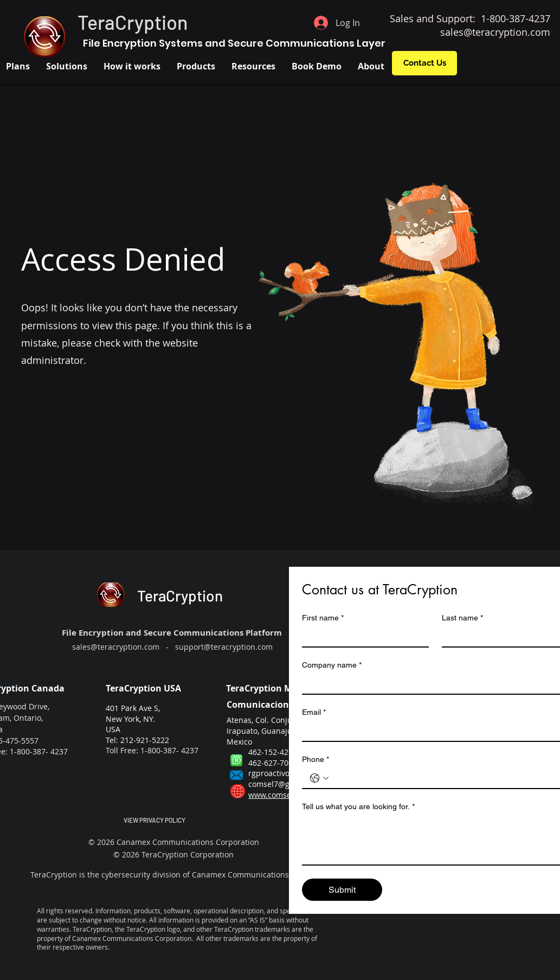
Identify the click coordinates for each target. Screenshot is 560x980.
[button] (67, 66)
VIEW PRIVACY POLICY (155, 820)
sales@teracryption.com (495, 32)
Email (314, 712)
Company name (332, 665)
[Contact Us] (424, 63)
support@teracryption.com (224, 647)
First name (323, 618)
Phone (316, 760)
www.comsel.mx (277, 795)
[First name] (362, 637)
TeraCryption (133, 22)
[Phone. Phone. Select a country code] (319, 778)
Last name (462, 618)
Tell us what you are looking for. (358, 807)
